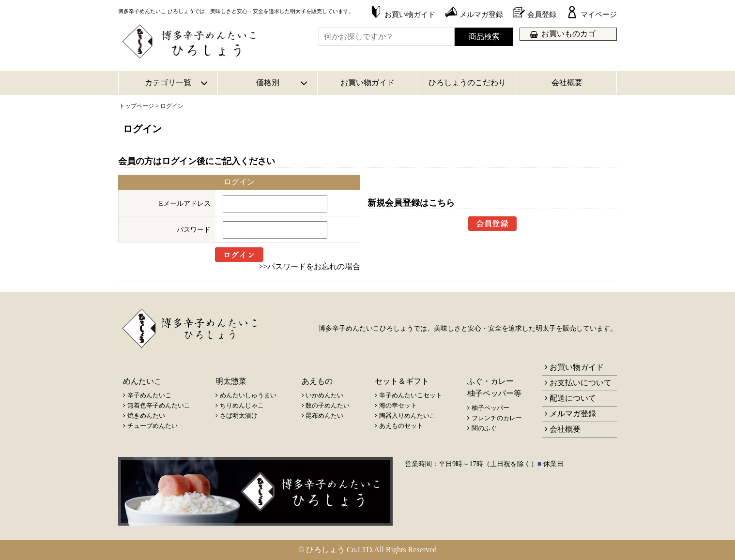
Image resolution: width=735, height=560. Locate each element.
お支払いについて (581, 383)
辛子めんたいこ (149, 395)
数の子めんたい (328, 405)
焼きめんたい (146, 416)
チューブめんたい (153, 426)
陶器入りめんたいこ (407, 416)
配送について (573, 398)
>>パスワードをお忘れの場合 (309, 266)
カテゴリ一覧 (168, 83)
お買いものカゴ (568, 34)
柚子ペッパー (490, 408)
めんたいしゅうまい (248, 395)
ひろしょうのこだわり (467, 83)
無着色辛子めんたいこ (159, 405)
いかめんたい (324, 395)
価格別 (268, 83)
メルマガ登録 (573, 414)
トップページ (137, 106)
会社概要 (567, 83)
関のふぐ (484, 428)
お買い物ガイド (367, 83)
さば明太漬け (239, 416)
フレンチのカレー (497, 418)
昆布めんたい (324, 416)
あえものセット (401, 426)
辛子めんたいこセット (411, 395)
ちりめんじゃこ (242, 405)
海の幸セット (398, 405)
